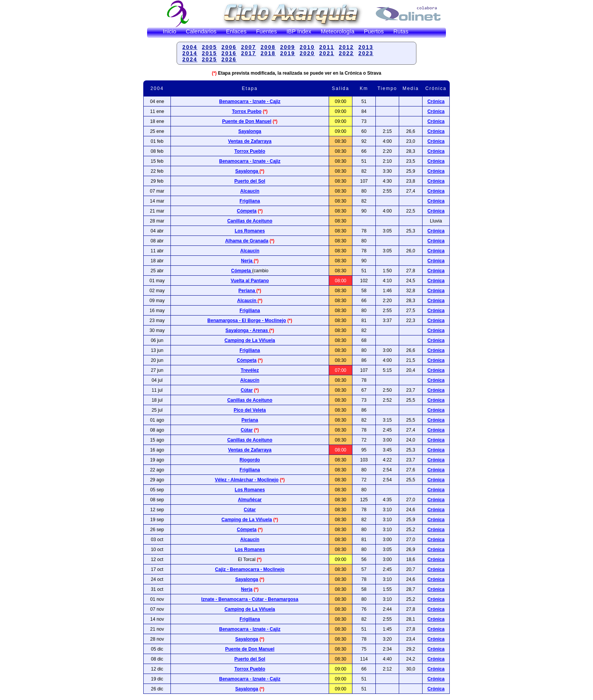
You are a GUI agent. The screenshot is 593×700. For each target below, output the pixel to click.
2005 (209, 47)
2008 (268, 47)
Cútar (247, 390)
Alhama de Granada (247, 241)
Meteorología (337, 31)
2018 (268, 53)
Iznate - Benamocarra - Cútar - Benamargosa (250, 599)
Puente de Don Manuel (247, 121)
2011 (327, 47)
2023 (366, 53)
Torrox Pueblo (250, 151)
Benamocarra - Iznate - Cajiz (250, 161)
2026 (229, 59)
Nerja (247, 261)
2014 (190, 53)
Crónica (436, 131)
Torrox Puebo (247, 111)
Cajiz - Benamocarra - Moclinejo (250, 569)
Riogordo (250, 460)
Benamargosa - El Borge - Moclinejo (247, 321)
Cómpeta (247, 211)
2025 (209, 59)
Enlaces (236, 31)
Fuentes (266, 31)
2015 (209, 53)
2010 (307, 47)
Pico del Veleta (250, 410)
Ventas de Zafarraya (250, 141)
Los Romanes (250, 231)
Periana (247, 291)
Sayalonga (250, 131)
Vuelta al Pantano (250, 281)
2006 (229, 47)
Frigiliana (250, 201)
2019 (287, 53)
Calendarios (201, 31)
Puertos (374, 31)
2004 (190, 47)
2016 (229, 53)
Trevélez (250, 370)
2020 (307, 53)
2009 (287, 47)
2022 (346, 53)
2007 (248, 47)
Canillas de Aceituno (250, 221)
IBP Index (299, 31)
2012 (346, 47)
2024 (190, 59)
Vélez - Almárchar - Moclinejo (247, 480)
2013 (366, 47)
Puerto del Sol (250, 181)
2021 (327, 53)
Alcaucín (250, 191)
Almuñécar (250, 500)
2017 (248, 53)
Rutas (401, 31)
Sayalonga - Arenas (247, 330)
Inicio (170, 31)
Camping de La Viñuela (250, 340)
